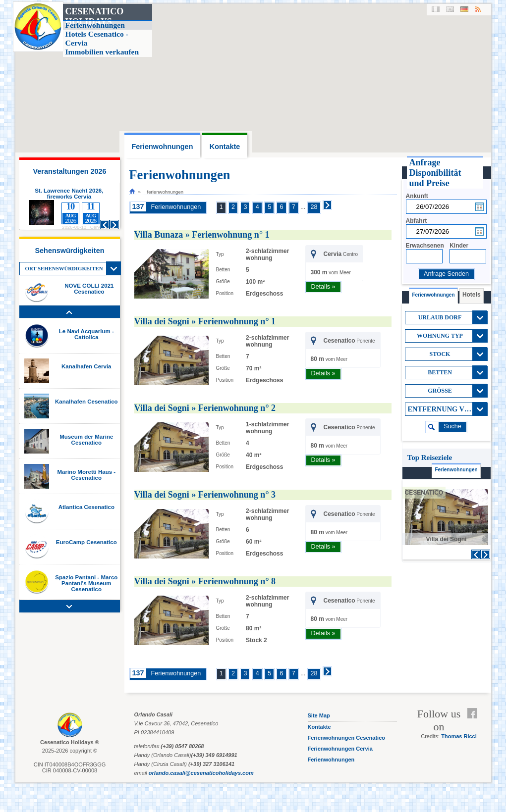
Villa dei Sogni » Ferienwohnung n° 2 (205, 408)
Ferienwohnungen (176, 207)
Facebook (475, 713)
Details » (323, 287)
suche (452, 426)
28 (314, 207)
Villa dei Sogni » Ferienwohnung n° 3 (205, 495)
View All (113, 268)
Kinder (459, 246)
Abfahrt (417, 221)
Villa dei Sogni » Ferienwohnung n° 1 (205, 321)
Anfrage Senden (446, 274)
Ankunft (417, 196)
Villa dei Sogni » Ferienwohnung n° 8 (205, 581)
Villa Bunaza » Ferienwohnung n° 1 (202, 235)
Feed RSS (475, 725)
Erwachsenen (425, 246)
